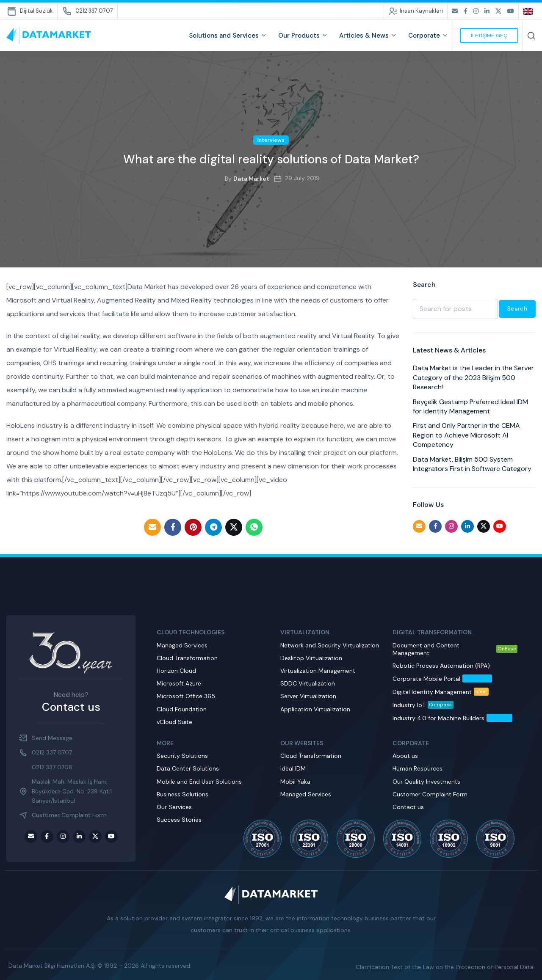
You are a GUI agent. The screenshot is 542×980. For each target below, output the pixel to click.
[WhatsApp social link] (254, 527)
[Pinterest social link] (193, 527)
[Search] (531, 36)
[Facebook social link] (466, 11)
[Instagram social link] (476, 11)
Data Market (251, 179)
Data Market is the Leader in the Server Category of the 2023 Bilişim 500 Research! (473, 377)
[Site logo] (49, 35)
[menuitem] (529, 11)
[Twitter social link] (498, 11)
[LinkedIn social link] (487, 11)
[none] (529, 11)
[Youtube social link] (511, 11)
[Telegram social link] (213, 527)
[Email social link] (455, 11)
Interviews (271, 140)
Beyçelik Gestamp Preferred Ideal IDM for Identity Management (470, 406)
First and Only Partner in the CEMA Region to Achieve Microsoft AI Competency (466, 435)
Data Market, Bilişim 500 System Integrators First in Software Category (472, 464)
